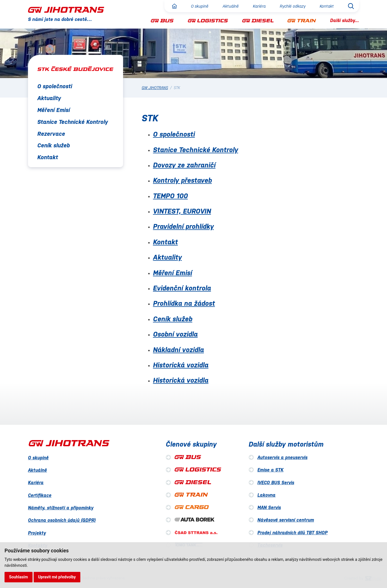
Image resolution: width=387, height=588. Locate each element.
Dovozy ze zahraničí (184, 165)
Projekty (37, 533)
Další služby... (345, 21)
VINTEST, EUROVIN (182, 211)
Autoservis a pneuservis (282, 457)
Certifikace (40, 495)
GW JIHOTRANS (155, 88)
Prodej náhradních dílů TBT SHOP (293, 533)
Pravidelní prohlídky (183, 227)
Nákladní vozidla (179, 350)
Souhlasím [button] (19, 577)
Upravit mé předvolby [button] (57, 577)
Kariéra (259, 6)
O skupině (200, 6)
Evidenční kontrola (182, 288)
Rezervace (51, 134)
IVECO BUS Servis (276, 483)
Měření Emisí (54, 110)
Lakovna (266, 495)
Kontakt (327, 6)
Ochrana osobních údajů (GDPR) (62, 520)
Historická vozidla (181, 365)
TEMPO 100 (170, 196)
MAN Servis (269, 508)
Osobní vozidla (175, 334)
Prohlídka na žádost (184, 303)
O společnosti (55, 86)
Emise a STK (270, 470)
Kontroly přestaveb (182, 180)
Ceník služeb (54, 145)
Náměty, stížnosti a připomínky (61, 508)
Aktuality (49, 98)
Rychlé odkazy (293, 6)
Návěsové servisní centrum (286, 520)
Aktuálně (231, 6)
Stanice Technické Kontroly (73, 122)
